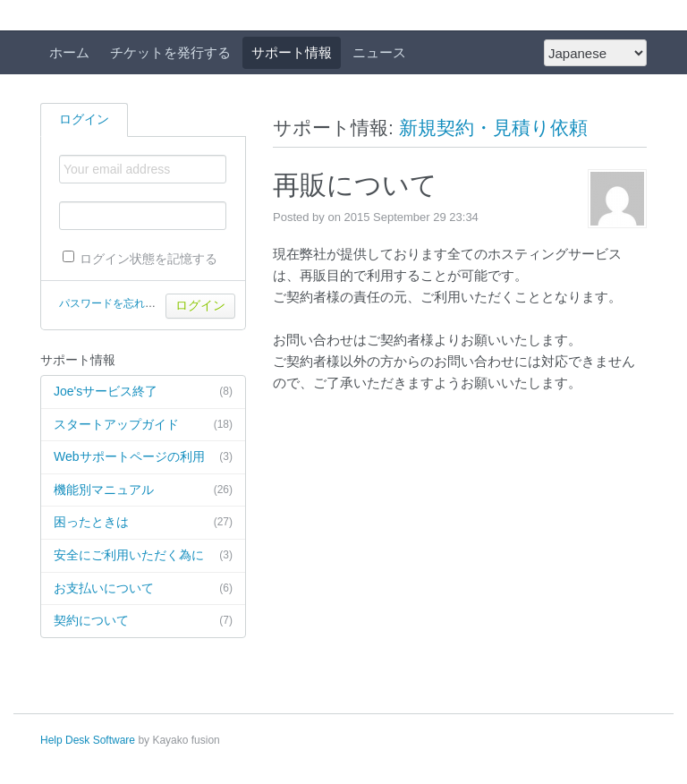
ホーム (69, 52)
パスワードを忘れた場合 (118, 303)
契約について (143, 621)
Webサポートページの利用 (143, 457)
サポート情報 (292, 52)
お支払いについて (143, 589)
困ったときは (143, 523)
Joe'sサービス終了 (143, 392)
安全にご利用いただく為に (143, 556)
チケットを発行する (170, 52)
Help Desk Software (88, 740)
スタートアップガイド (143, 425)
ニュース (379, 52)
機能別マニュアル (143, 490)
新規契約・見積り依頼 (493, 128)
